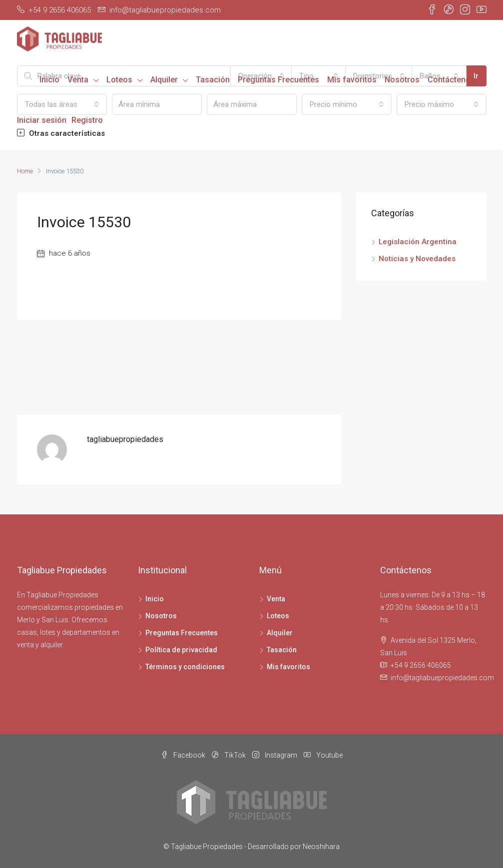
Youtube (323, 755)
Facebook (184, 755)
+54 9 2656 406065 (421, 665)
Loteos (119, 80)
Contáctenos (451, 80)
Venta (78, 80)
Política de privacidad (181, 650)
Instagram (275, 755)
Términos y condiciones (185, 667)
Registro (87, 120)
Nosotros (402, 80)
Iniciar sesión (42, 120)
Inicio (49, 80)
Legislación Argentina (418, 242)
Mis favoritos (352, 80)
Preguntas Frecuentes (278, 80)
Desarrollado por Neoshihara (294, 847)
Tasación (213, 80)
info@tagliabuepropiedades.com (442, 678)
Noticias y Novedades (417, 259)
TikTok (230, 755)
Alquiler (164, 80)
